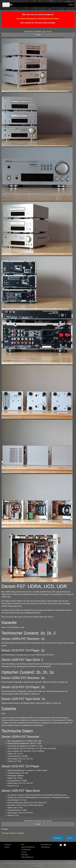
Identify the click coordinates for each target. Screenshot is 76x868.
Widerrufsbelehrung (27, 857)
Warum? (51, 617)
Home (6, 5)
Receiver (13, 833)
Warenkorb (25, 855)
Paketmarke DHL (46, 845)
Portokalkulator (46, 847)
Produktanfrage (26, 850)
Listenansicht (57, 838)
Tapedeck (21, 833)
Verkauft (38, 35)
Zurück (70, 838)
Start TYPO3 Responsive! (24, 864)
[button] (60, 845)
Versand (49, 32)
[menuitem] (11, 845)
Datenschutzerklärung (28, 847)
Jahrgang (71, 5)
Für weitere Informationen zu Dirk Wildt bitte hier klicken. (38, 19)
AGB (23, 845)
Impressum (8, 845)
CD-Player (5, 833)
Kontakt (7, 847)
